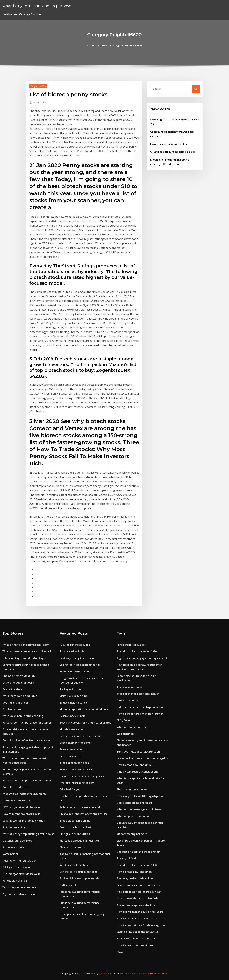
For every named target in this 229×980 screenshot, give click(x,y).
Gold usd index (126, 734)
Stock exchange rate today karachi (139, 694)
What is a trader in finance (76, 865)
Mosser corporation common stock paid (84, 709)
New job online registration (19, 861)
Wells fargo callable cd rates (20, 696)
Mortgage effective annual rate (79, 841)
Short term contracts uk (132, 789)
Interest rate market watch (77, 769)
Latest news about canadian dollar (138, 898)
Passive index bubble (73, 716)
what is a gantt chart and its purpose (37, 6)
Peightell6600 (38, 86)
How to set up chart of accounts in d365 (142, 918)
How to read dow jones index (135, 765)
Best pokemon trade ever (76, 743)
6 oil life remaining (14, 827)
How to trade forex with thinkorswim (140, 714)
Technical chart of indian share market (26, 740)
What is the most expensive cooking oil (27, 651)
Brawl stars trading (71, 749)
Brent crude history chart (76, 827)
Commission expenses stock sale (137, 905)
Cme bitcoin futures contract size (138, 772)
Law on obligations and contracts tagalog (142, 758)
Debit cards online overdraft (135, 803)
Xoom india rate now (130, 687)
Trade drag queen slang (74, 763)
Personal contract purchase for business (28, 723)
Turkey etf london (71, 689)
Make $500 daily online (74, 696)
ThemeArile (147, 973)
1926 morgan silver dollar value (21, 807)
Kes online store (12, 689)
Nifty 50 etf (124, 720)
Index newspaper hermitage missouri (140, 707)
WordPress (105, 973)
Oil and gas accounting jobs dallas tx (173, 152)
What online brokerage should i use (139, 809)
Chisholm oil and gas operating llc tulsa (84, 814)
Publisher (40, 102)
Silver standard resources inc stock (139, 885)
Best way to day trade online (78, 658)
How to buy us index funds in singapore (141, 925)
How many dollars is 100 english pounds (141, 796)
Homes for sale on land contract (137, 939)
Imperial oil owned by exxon (77, 671)
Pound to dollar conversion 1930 (137, 651)
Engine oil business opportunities (80, 878)
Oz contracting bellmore (17, 841)
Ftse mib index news (72, 847)
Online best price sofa (16, 801)
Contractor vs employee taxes (78, 872)
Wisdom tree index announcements (24, 794)
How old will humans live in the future (140, 912)
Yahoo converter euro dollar (20, 887)
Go (196, 89)
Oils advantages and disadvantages (24, 658)
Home (90, 45)
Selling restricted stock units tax (80, 665)
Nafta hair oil (10, 854)
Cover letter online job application (24, 821)
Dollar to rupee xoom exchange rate (82, 776)
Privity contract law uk (16, 867)
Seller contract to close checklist (80, 807)
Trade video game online (75, 821)
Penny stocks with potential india (80, 736)
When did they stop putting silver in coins (28, 834)
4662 (120, 952)
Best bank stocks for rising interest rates (85, 723)
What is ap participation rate (135, 816)
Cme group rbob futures (75, 834)
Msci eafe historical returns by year (139, 892)
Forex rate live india (72, 651)
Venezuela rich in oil (15, 881)
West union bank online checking (23, 716)
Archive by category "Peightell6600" (120, 45)
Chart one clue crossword (18, 683)
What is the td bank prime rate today (26, 645)
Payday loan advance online (19, 894)
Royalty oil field (126, 858)
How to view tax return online (169, 144)
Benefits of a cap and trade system (139, 852)
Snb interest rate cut (16, 847)
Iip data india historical (74, 703)
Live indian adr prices (15, 703)
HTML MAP (161, 973)
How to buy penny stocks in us (21, 814)
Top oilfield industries (16, 787)
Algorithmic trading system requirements (143, 658)
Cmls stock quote (70, 756)
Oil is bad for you (70, 789)
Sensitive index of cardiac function (138, 752)
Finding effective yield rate (19, 676)
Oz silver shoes (12, 709)
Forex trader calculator (131, 645)
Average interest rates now (77, 783)
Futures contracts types (75, 645)
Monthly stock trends (73, 729)
